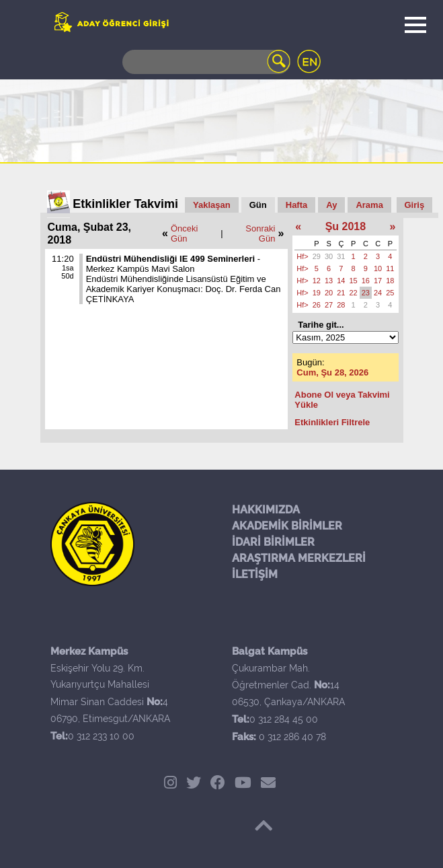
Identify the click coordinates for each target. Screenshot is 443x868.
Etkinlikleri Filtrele (332, 422)
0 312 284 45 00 (284, 719)
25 (390, 293)
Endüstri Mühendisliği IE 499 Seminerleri (170, 259)
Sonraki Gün (260, 233)
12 (317, 281)
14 (341, 281)
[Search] (206, 62)
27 (329, 305)
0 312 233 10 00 (101, 736)
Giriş (415, 205)
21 (341, 293)
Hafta (297, 205)
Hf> (302, 256)
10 (378, 268)
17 (378, 281)
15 (354, 281)
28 (341, 305)
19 (317, 293)
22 (354, 293)
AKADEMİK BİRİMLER (287, 526)
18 (390, 281)
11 (390, 268)
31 (341, 256)
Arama (369, 205)
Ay (331, 205)
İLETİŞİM (255, 574)
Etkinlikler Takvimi (125, 204)
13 (329, 281)
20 (329, 293)
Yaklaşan (212, 205)
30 (329, 256)
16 (366, 281)
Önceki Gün (184, 233)
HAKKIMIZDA (266, 510)
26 (317, 305)
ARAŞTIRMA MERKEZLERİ (299, 558)
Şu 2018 (346, 226)
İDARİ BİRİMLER (273, 542)
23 (366, 293)
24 (378, 293)
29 (317, 256)
